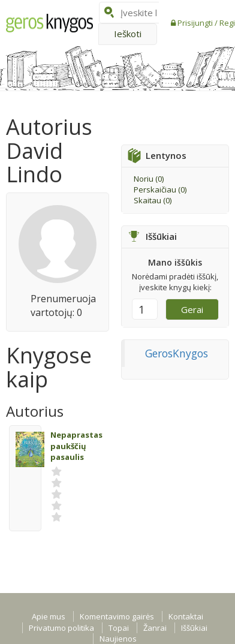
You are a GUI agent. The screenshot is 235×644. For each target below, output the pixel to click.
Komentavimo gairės (117, 616)
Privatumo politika (61, 628)
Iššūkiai (194, 628)
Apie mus (49, 616)
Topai (119, 628)
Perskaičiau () (160, 189)
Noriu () (149, 179)
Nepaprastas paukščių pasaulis (76, 446)
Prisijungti (196, 23)
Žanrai (155, 628)
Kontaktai (186, 616)
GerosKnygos (177, 353)
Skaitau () (153, 200)
